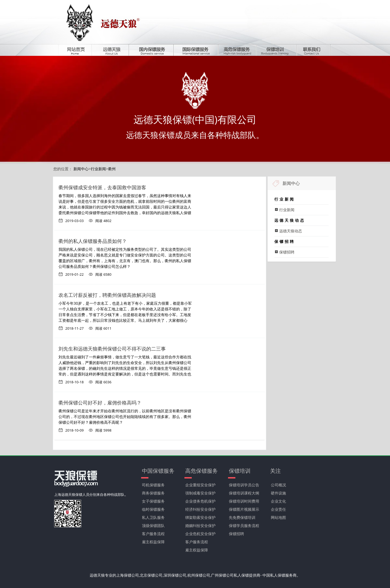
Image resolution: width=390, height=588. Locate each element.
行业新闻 (98, 169)
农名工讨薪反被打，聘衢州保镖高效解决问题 (107, 295)
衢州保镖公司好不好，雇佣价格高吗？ (100, 403)
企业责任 (278, 509)
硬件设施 (278, 493)
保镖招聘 (236, 534)
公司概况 (278, 485)
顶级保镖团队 (153, 526)
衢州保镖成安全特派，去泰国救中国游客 (102, 187)
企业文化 (278, 501)
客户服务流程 (153, 534)
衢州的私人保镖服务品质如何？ (93, 241)
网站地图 (278, 517)
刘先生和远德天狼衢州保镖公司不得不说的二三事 (112, 349)
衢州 (112, 169)
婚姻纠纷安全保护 (200, 526)
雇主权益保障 (153, 542)
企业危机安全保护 (200, 534)
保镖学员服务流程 (244, 526)
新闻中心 (81, 169)
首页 (79, 50)
